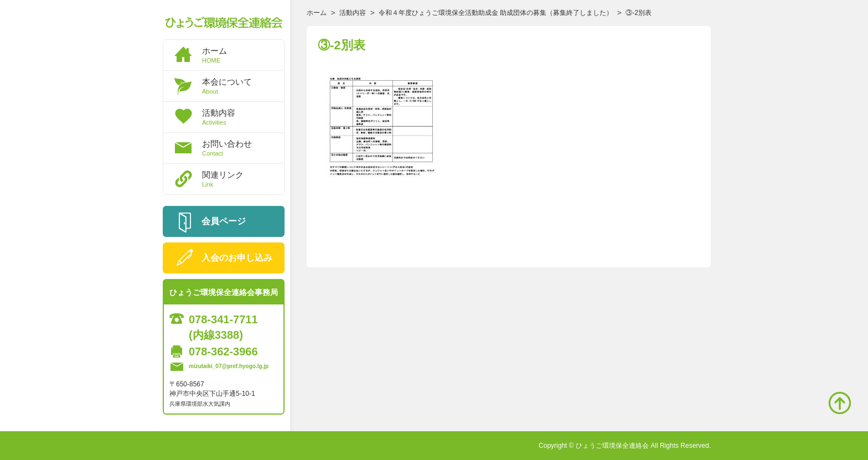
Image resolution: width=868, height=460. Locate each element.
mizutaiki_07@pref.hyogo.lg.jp (229, 366)
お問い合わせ (243, 148)
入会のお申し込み (237, 258)
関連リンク (243, 179)
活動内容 (243, 117)
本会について (243, 86)
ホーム (243, 55)
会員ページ (224, 221)
